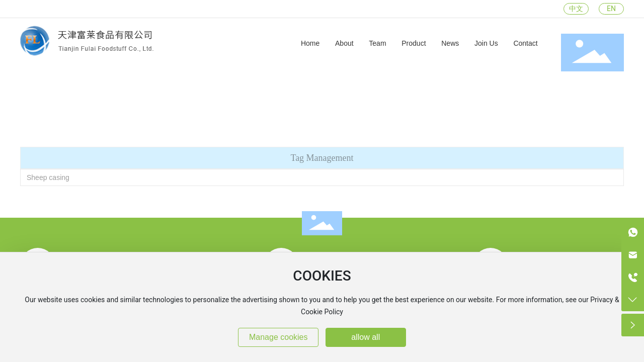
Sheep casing (48, 177)
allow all (366, 337)
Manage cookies (278, 337)
